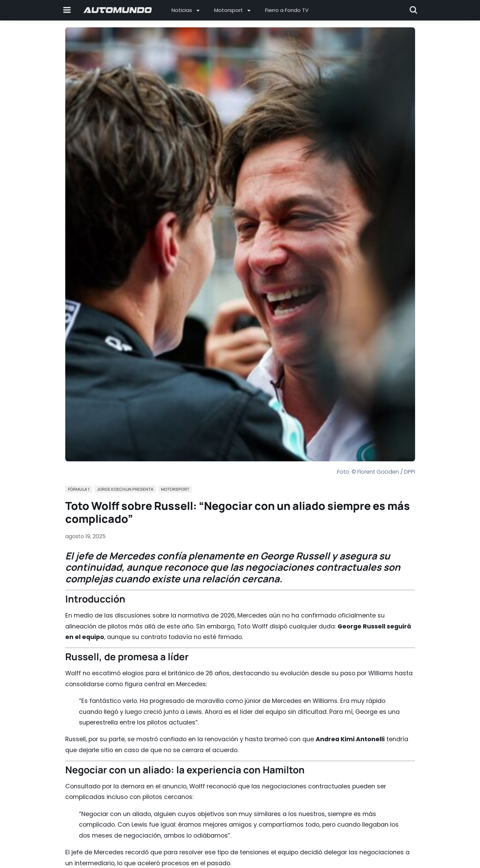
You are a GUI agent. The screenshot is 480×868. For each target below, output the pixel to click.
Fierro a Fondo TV (287, 10)
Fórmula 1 (79, 489)
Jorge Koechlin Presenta (125, 489)
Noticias (186, 10)
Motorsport (233, 10)
